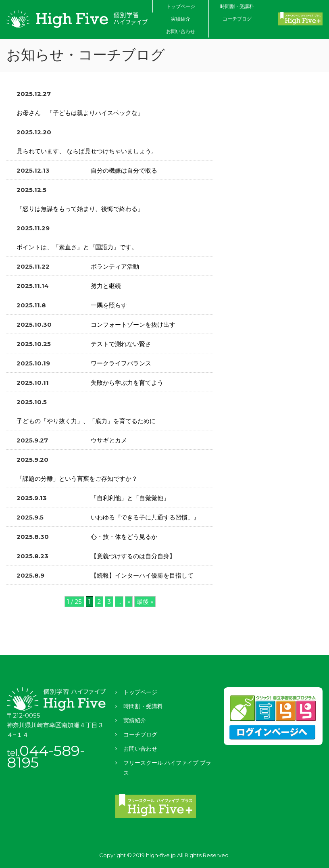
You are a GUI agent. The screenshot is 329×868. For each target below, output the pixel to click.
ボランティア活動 (115, 266)
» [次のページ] (129, 602)
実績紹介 (181, 19)
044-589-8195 (46, 756)
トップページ (181, 6)
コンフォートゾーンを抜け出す (133, 324)
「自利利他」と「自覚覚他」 (130, 498)
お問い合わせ (181, 31)
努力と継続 (106, 286)
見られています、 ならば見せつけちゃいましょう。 (87, 151)
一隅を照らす (109, 305)
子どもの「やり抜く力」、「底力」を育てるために (86, 421)
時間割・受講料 (237, 6)
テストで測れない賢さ (121, 344)
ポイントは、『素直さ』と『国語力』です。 (77, 247)
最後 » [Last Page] (145, 602)
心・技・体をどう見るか (125, 537)
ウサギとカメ (109, 440)
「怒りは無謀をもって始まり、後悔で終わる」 (80, 209)
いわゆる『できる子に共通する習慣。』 (145, 517)
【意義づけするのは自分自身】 (133, 556)
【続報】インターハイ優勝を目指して (142, 575)
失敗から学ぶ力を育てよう (127, 383)
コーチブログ (237, 19)
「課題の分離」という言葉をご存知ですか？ (77, 479)
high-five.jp (161, 855)
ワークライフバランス (121, 363)
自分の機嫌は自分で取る (124, 170)
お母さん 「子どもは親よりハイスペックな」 (80, 113)
